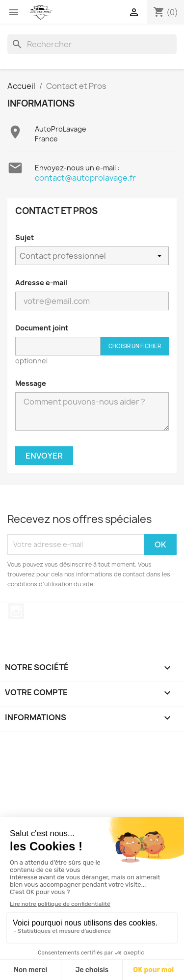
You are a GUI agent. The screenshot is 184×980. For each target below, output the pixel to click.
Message (31, 383)
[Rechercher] (92, 44)
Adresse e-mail (41, 283)
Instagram (16, 611)
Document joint (42, 328)
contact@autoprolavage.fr (85, 178)
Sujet (25, 237)
